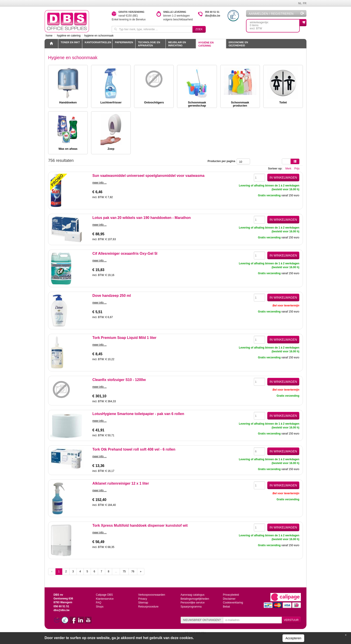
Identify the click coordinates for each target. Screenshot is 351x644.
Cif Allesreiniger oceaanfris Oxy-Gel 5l (125, 254)
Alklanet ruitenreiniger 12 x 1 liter (121, 483)
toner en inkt (70, 42)
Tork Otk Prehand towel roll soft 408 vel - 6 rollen (134, 449)
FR (305, 3)
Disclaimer (229, 599)
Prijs (297, 169)
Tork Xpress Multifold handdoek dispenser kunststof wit (140, 525)
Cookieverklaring (233, 602)
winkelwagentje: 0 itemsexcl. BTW (275, 25)
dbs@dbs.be (213, 16)
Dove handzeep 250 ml (112, 296)
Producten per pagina (222, 161)
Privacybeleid (231, 595)
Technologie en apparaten (149, 44)
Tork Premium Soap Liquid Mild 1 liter (124, 338)
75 (124, 571)
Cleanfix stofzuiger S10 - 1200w (119, 380)
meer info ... (100, 183)
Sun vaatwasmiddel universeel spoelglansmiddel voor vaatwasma (149, 176)
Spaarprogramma (191, 606)
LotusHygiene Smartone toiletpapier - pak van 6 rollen (138, 414)
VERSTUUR (291, 620)
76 (133, 571)
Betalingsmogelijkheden (195, 599)
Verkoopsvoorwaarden (151, 595)
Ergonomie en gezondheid (238, 44)
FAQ (98, 602)
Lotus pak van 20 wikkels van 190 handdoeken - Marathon (142, 218)
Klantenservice (105, 599)
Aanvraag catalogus (192, 595)
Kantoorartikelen (98, 42)
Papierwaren (124, 42)
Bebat (226, 606)
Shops (100, 606)
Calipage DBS (104, 595)
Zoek (199, 29)
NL (300, 3)
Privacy (142, 599)
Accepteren (293, 638)
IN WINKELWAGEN (283, 178)
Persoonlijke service (192, 602)
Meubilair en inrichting (177, 44)
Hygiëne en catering (206, 44)
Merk (288, 169)
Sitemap (143, 602)
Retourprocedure (148, 606)
